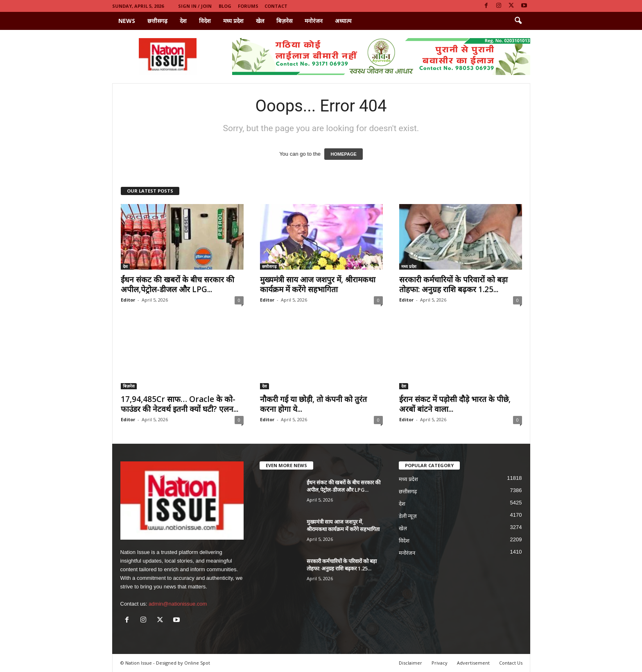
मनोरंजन (314, 21)
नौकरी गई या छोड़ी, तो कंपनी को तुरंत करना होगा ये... (313, 404)
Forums (248, 6)
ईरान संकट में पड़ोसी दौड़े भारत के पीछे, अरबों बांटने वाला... (455, 404)
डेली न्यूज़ (408, 516)
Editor (128, 300)
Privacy (440, 663)
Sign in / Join (195, 6)
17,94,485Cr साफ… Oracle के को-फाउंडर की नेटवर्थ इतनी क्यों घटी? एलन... (180, 404)
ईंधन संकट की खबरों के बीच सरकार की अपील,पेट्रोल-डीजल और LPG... (177, 284)
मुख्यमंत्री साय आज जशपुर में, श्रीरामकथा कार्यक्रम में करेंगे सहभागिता (318, 284)
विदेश (205, 21)
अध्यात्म (343, 21)
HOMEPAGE (343, 154)
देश (183, 21)
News (127, 21)
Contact (276, 6)
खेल (260, 21)
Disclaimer (410, 663)
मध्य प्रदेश (233, 21)
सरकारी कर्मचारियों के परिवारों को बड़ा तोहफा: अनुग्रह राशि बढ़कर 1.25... (453, 284)
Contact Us (511, 663)
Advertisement (473, 663)
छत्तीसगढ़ (157, 21)
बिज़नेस (284, 21)
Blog (225, 6)
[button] (518, 21)
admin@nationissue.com (178, 604)
